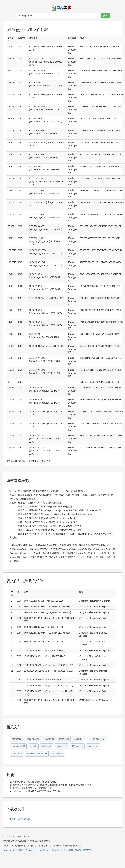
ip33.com (7, 850)
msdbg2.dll (93, 746)
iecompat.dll (33, 739)
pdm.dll (33, 746)
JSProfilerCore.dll (97, 739)
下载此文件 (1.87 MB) (20, 819)
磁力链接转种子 (59, 850)
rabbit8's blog (45, 850)
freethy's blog (31, 850)
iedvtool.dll (49, 739)
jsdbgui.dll (79, 739)
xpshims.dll (62, 746)
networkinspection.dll (37, 754)
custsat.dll (17, 754)
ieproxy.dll (64, 739)
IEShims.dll (77, 746)
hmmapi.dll (17, 739)
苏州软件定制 (18, 850)
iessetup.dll (57, 754)
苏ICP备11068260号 (83, 850)
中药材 (70, 850)
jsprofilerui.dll (18, 746)
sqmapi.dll (47, 746)
